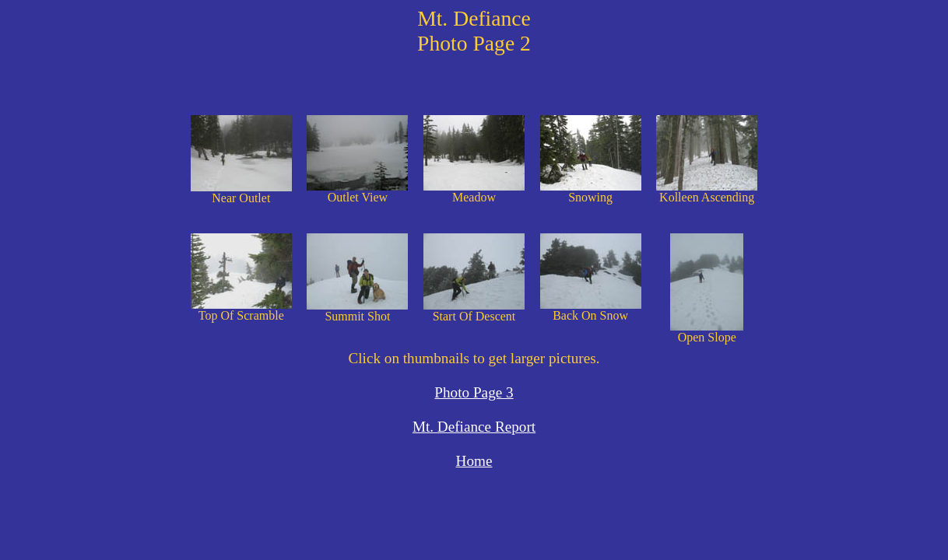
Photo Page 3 (474, 392)
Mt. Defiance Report (474, 427)
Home (474, 461)
